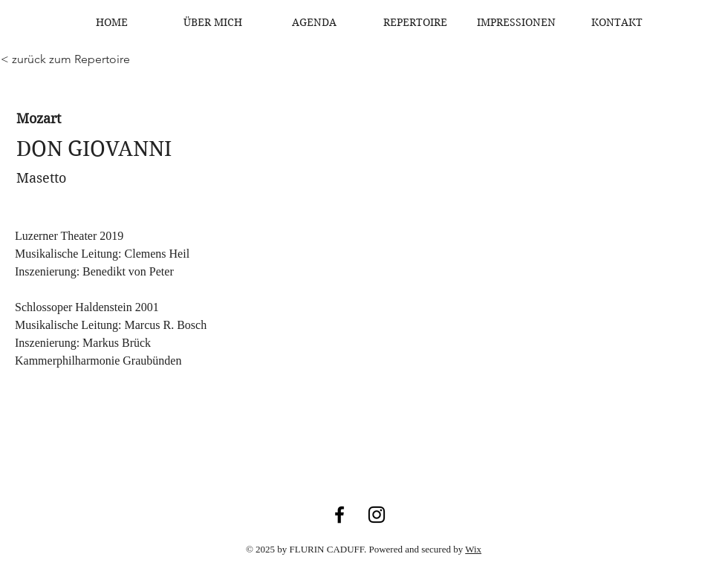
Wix (473, 549)
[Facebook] (339, 515)
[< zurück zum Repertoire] (65, 59)
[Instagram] (377, 515)
